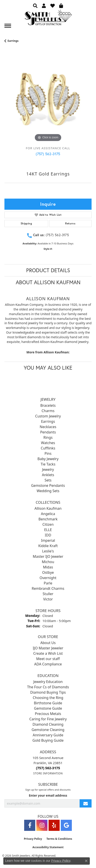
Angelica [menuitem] (48, 514)
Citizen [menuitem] (48, 524)
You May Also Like (48, 368)
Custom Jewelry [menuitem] (48, 416)
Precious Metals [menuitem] (48, 714)
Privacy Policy (33, 839)
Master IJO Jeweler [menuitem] (48, 556)
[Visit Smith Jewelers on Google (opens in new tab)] (66, 825)
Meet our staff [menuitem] (48, 659)
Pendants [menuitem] (48, 432)
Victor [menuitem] (48, 599)
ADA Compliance (48, 664)
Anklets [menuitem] (48, 475)
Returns (70, 223)
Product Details (48, 270)
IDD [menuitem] (48, 535)
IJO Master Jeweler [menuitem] (48, 648)
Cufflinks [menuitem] (48, 448)
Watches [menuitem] (48, 443)
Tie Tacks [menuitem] (48, 464)
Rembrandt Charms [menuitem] (48, 588)
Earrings (13, 41)
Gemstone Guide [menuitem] (48, 708)
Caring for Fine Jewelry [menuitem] (48, 719)
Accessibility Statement (48, 847)
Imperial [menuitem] (48, 540)
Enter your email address (48, 795)
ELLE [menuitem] (48, 530)
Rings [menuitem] (48, 437)
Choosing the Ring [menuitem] (48, 698)
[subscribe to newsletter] (86, 803)
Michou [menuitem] (48, 562)
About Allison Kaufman (48, 282)
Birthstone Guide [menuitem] (48, 703)
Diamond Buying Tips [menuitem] (48, 692)
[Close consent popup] (86, 861)
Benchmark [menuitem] (48, 519)
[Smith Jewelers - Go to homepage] (48, 19)
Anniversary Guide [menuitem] (48, 735)
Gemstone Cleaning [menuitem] (48, 730)
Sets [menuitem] (48, 480)
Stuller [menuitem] (48, 594)
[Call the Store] (48, 768)
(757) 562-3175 (48, 154)
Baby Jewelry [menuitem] (48, 459)
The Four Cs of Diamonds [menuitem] (48, 687)
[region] (48, 99)
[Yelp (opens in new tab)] (54, 825)
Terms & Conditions (59, 839)
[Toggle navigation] (8, 26)
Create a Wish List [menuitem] (48, 653)
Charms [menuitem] (48, 411)
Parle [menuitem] (48, 583)
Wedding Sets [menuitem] (48, 491)
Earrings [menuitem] (48, 421)
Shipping (26, 223)
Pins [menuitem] (48, 453)
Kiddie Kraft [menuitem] (48, 546)
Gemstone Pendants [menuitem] (48, 485)
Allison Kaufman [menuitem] (48, 508)
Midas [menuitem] (48, 567)
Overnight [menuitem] (48, 578)
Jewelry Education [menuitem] (48, 682)
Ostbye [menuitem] (48, 572)
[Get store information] (48, 773)
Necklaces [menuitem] (48, 427)
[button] (35, 6)
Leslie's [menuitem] (48, 551)
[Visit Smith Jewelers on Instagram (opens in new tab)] (42, 825)
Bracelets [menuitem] (48, 405)
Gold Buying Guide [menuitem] (48, 740)
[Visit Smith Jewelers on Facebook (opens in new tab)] (30, 825)
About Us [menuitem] (48, 643)
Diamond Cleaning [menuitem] (48, 724)
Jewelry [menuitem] (48, 469)
